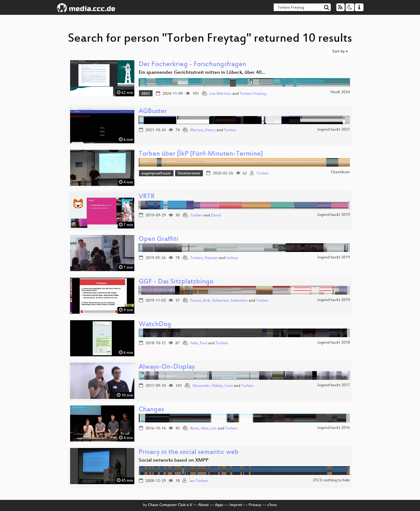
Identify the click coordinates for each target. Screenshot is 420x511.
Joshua (232, 258)
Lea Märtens (220, 94)
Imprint (236, 505)
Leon (229, 386)
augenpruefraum (156, 174)
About (204, 505)
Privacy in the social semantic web (189, 452)
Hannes (211, 258)
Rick (206, 301)
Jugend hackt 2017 (334, 385)
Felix (194, 343)
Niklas (217, 386)
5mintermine (189, 174)
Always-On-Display (167, 367)
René (195, 429)
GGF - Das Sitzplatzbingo (176, 282)
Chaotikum (340, 172)
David (216, 216)
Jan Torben (199, 481)
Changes (151, 410)
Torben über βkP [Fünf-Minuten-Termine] (201, 154)
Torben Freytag (253, 94)
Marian (197, 130)
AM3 (146, 94)
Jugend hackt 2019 (334, 215)
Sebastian (220, 301)
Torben (230, 130)
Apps (219, 505)
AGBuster (153, 112)
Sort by (340, 52)
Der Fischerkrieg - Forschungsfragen (192, 65)
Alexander (201, 386)
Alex (204, 429)
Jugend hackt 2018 (334, 343)
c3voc (272, 505)
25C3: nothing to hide (331, 480)
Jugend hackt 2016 (334, 428)
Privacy (255, 505)
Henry (210, 130)
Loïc (213, 429)
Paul (204, 343)
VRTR (147, 197)
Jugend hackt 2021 (334, 130)
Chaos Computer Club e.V (170, 505)
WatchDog (155, 325)
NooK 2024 (340, 92)
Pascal (196, 301)
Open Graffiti (158, 239)
